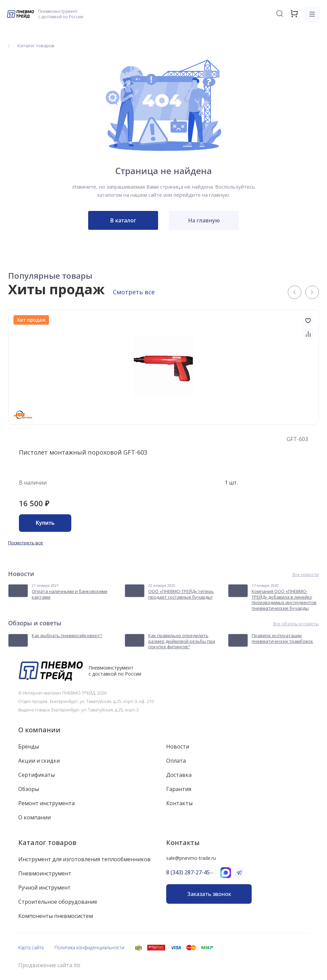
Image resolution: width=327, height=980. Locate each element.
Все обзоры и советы (296, 624)
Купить (45, 523)
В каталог (123, 220)
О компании (39, 730)
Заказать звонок (209, 894)
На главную (204, 220)
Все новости (306, 575)
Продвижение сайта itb (49, 965)
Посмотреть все (26, 543)
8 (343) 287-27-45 (188, 872)
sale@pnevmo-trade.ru (191, 858)
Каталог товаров (47, 842)
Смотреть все (134, 292)
